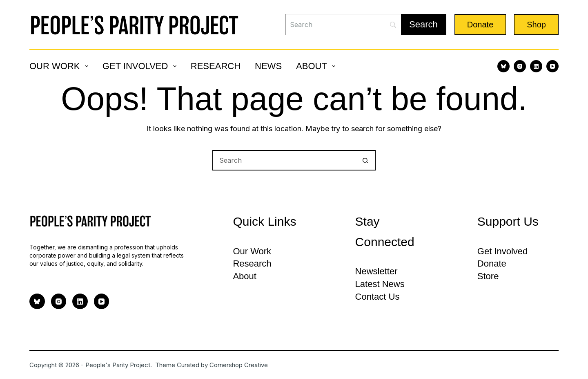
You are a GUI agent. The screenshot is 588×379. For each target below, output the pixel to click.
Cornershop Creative (239, 365)
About (317, 66)
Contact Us (378, 297)
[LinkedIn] (536, 66)
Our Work (60, 66)
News (268, 66)
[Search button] (365, 160)
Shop (536, 25)
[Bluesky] (503, 66)
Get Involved (141, 66)
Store (488, 276)
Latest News (380, 284)
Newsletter (376, 271)
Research (216, 66)
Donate (480, 25)
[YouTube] (552, 66)
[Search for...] (284, 160)
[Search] (343, 25)
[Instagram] (520, 66)
